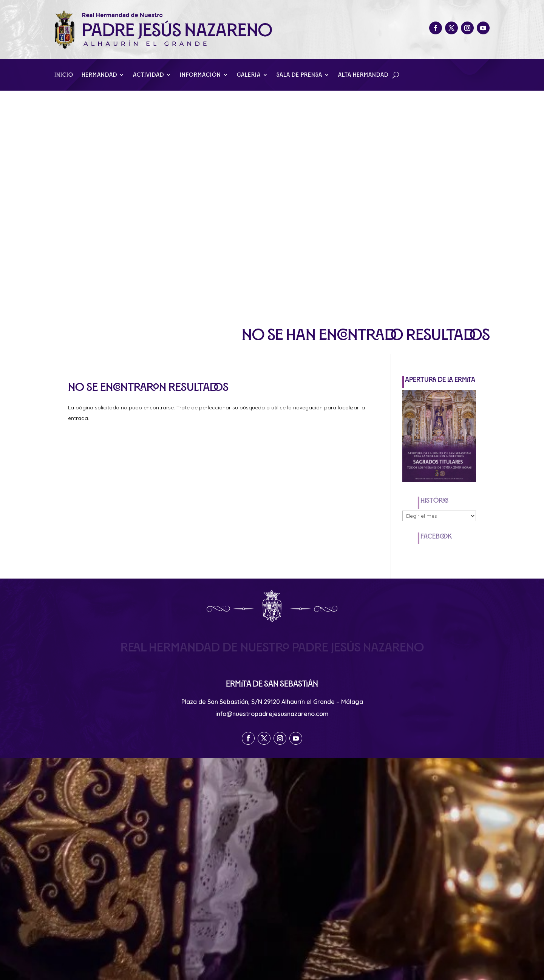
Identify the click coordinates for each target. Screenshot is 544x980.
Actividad (148, 75)
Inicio (64, 75)
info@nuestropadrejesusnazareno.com (272, 714)
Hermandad (99, 75)
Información (200, 75)
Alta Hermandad (363, 75)
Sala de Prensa (299, 75)
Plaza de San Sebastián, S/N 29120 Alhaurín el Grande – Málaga (272, 702)
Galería (249, 75)
